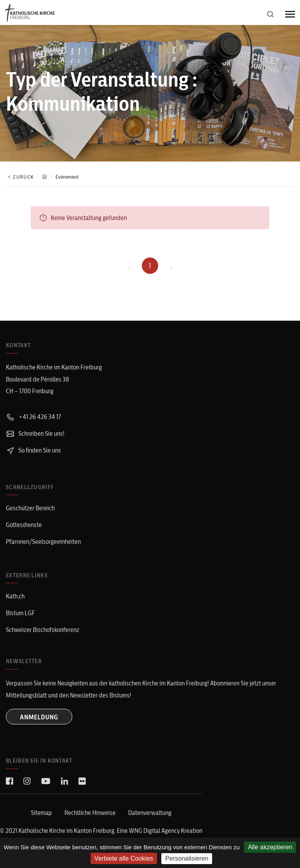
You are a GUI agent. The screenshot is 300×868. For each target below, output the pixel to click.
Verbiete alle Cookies (124, 858)
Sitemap (41, 813)
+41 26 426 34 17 (33, 417)
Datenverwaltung (150, 813)
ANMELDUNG (39, 717)
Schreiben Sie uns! (35, 433)
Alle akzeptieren (270, 847)
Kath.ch (15, 596)
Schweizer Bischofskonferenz (43, 630)
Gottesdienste (24, 525)
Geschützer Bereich (30, 508)
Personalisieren (187, 858)
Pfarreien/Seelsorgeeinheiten (43, 541)
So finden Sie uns (33, 450)
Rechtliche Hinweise (90, 813)
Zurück (20, 177)
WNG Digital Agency (155, 831)
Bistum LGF (20, 613)
